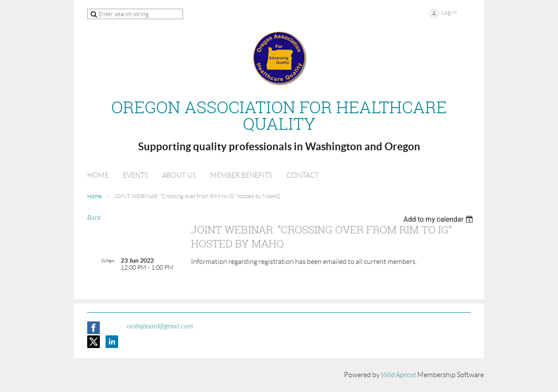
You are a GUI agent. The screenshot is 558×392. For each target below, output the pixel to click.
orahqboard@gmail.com (160, 326)
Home (95, 196)
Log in (449, 12)
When (108, 261)
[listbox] (439, 219)
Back (94, 218)
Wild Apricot (398, 375)
